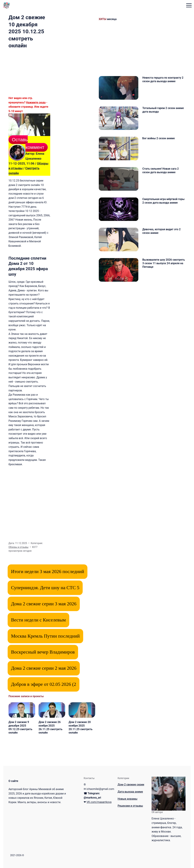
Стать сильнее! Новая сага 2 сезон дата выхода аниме (162, 176)
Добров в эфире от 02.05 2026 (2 (44, 684)
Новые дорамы (127, 799)
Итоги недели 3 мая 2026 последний (48, 571)
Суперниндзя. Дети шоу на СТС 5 (45, 588)
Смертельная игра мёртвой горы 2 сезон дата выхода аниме (161, 210)
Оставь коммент (28, 143)
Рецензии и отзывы (130, 806)
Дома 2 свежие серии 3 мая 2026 (44, 604)
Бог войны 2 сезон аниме (160, 142)
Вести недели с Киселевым (38, 620)
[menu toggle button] (188, 6)
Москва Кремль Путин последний (45, 636)
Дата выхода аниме (130, 792)
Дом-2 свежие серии (131, 785)
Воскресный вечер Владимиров (43, 652)
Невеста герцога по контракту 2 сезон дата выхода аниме (164, 79)
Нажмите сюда (36, 102)
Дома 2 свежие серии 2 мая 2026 (44, 668)
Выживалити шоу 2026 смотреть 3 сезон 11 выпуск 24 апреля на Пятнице (164, 275)
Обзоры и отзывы (19, 547)
